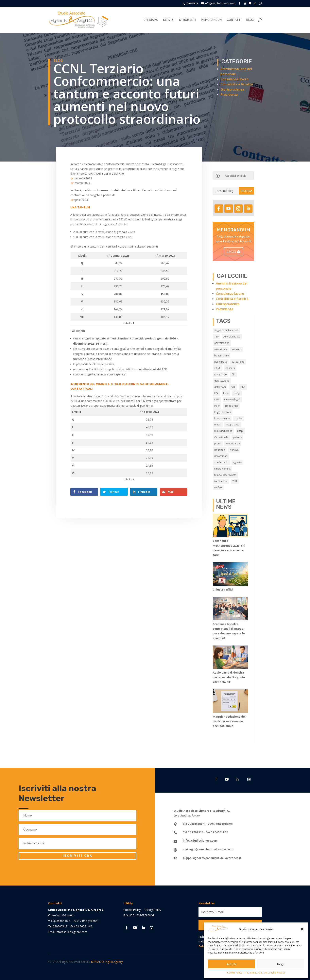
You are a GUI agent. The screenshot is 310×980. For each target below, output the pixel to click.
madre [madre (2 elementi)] (239, 418)
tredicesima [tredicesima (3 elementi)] (221, 481)
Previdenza (229, 95)
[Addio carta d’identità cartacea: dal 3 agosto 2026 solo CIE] (230, 658)
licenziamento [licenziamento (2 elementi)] (222, 418)
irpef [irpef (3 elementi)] (217, 406)
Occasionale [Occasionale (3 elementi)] (221, 437)
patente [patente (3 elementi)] (237, 437)
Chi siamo (151, 20)
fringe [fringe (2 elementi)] (237, 393)
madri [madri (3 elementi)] (218, 425)
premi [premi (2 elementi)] (218, 444)
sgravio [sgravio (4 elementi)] (237, 462)
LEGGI (231, 252)
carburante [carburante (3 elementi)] (238, 362)
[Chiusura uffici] (230, 575)
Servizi (169, 20)
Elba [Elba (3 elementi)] (243, 387)
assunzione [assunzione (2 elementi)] (221, 349)
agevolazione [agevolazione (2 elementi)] (222, 343)
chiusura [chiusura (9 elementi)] (230, 368)
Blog (250, 20)
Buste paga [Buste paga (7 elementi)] (221, 362)
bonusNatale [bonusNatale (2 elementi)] (222, 356)
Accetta (232, 964)
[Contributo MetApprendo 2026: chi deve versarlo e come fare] (230, 526)
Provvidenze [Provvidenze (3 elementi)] (233, 444)
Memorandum (211, 20)
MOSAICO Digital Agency (107, 962)
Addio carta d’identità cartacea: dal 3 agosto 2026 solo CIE (229, 677)
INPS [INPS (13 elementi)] (217, 399)
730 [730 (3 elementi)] (216, 337)
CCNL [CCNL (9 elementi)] (217, 368)
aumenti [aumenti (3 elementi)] (236, 349)
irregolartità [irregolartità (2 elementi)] (231, 406)
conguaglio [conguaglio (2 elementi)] (221, 374)
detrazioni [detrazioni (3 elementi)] (220, 387)
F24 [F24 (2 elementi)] (216, 393)
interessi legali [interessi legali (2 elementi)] (232, 399)
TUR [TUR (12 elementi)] (235, 481)
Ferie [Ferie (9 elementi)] (226, 393)
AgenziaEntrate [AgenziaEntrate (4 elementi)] (232, 337)
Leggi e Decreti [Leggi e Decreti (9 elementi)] (223, 412)
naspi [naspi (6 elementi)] (240, 431)
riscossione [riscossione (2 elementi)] (221, 456)
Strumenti (188, 20)
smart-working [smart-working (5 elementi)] (222, 469)
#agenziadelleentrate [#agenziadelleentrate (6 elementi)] (226, 330)
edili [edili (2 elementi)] (233, 387)
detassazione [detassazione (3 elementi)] (222, 381)
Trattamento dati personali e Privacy (265, 973)
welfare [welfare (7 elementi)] (218, 487)
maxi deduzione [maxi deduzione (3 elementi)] (223, 431)
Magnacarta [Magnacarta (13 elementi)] (233, 425)
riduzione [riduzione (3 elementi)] (220, 450)
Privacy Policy (152, 910)
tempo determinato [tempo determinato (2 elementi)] (225, 475)
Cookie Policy (235, 973)
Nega (281, 964)
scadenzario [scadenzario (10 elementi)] (221, 462)
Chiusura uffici (223, 589)
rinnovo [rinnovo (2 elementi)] (234, 450)
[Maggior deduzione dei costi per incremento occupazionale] (230, 702)
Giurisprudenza (232, 89)
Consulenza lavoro (234, 79)
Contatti (234, 20)
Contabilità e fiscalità (237, 84)
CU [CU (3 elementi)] (233, 374)
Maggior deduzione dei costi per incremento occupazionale (229, 721)
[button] (302, 929)
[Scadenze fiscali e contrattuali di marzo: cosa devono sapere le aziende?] (230, 609)
